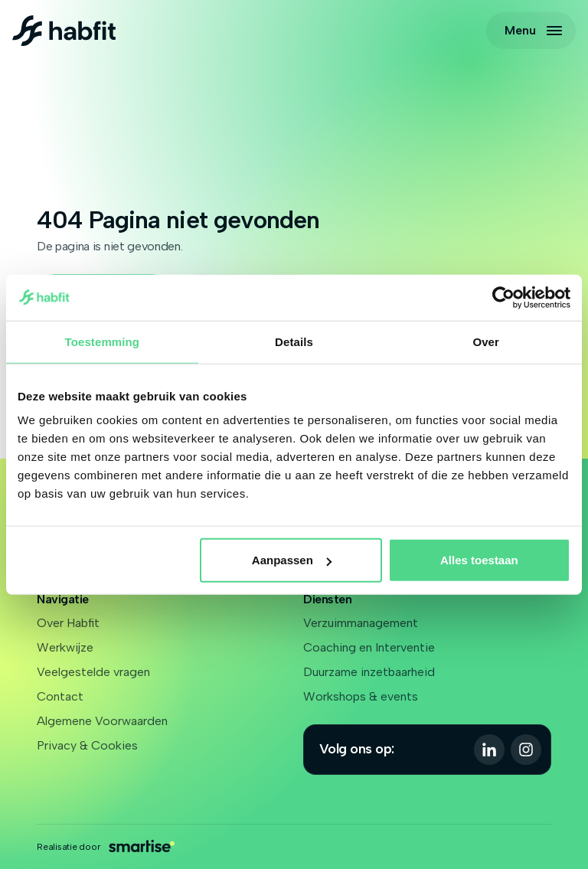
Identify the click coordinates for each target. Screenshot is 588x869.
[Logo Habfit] (64, 31)
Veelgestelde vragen (93, 672)
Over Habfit (68, 623)
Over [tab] (486, 341)
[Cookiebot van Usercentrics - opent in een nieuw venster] (503, 297)
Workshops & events (361, 696)
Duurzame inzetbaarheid (369, 672)
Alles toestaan (479, 560)
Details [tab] (294, 341)
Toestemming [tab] (103, 341)
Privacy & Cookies (87, 745)
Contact (60, 696)
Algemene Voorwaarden (102, 721)
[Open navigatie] (531, 31)
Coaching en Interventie (369, 647)
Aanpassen (292, 560)
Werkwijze (65, 647)
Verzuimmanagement (361, 623)
